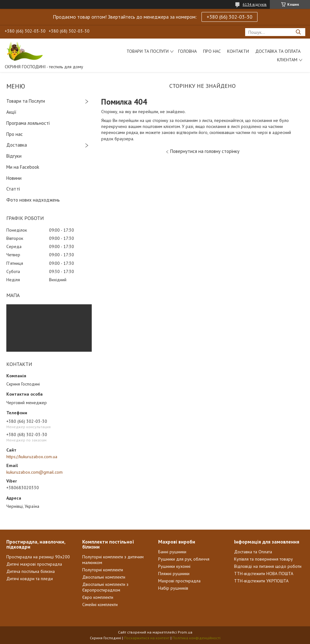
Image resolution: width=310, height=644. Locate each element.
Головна (187, 51)
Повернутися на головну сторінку (205, 151)
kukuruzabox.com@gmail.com (34, 472)
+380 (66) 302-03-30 (229, 17)
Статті (13, 189)
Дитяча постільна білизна (31, 571)
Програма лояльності (28, 123)
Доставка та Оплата (278, 51)
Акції (11, 112)
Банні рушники (172, 552)
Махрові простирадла (179, 581)
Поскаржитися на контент (147, 638)
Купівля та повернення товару (263, 559)
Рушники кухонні (174, 566)
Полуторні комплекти (103, 570)
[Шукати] (298, 32)
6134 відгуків (255, 4)
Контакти (238, 51)
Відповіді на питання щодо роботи (268, 566)
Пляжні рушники (174, 574)
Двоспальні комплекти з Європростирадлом (105, 587)
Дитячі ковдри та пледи (30, 579)
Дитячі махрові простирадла (34, 564)
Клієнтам (287, 60)
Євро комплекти (98, 597)
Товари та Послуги (26, 101)
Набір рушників (173, 588)
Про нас (212, 51)
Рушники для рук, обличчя (184, 559)
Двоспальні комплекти (104, 577)
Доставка (17, 145)
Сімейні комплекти (100, 605)
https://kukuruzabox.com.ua (32, 457)
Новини (14, 178)
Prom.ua (185, 632)
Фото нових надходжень (33, 200)
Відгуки (14, 156)
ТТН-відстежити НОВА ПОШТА (264, 574)
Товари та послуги (148, 51)
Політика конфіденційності (196, 638)
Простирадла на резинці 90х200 (38, 557)
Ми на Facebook (23, 167)
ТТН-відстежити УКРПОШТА (261, 581)
